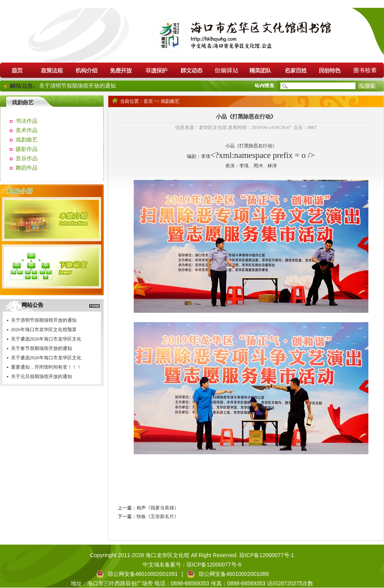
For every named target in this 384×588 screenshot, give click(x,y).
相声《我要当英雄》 (158, 508)
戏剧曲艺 (27, 140)
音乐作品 (27, 159)
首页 (148, 101)
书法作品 (27, 121)
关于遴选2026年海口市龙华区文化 (46, 339)
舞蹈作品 (27, 168)
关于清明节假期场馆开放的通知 (77, 86)
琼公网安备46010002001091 (143, 574)
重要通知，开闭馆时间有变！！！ (46, 367)
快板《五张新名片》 (158, 516)
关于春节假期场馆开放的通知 (41, 348)
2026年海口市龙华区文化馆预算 (44, 330)
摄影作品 (27, 149)
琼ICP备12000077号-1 (266, 555)
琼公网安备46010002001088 (234, 574)
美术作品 (27, 130)
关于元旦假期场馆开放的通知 (41, 376)
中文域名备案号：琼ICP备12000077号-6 (192, 565)
